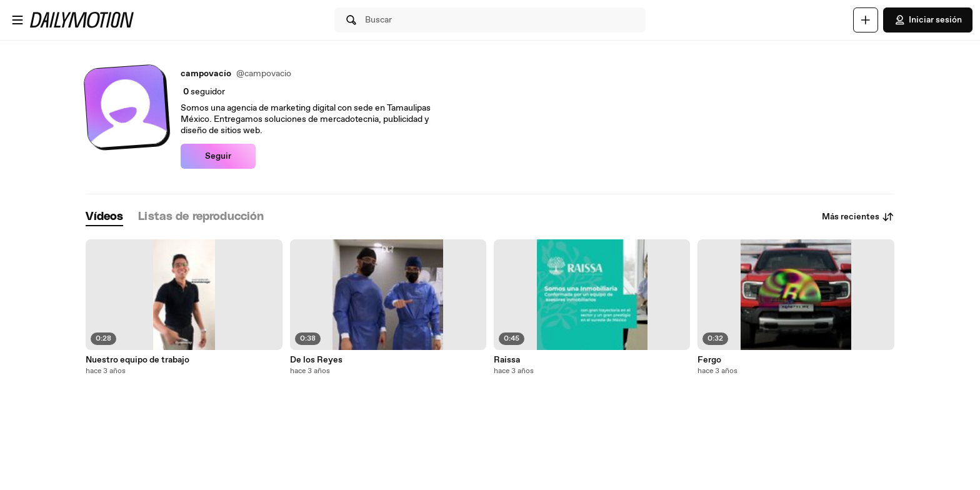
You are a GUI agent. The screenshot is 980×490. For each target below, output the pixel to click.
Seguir (218, 156)
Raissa (507, 360)
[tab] (104, 217)
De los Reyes (316, 360)
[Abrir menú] (17, 20)
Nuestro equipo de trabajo (137, 360)
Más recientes (858, 217)
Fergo (709, 360)
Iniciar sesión (928, 20)
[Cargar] (866, 20)
